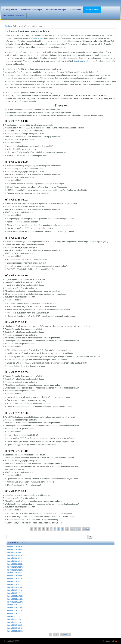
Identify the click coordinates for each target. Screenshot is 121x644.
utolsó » (86, 529)
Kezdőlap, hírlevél (10, 10)
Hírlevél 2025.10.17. (15, 616)
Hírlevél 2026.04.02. (17, 200)
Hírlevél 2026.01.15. (15, 584)
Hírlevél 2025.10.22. (15, 614)
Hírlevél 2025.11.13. (15, 605)
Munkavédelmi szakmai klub (14, 16)
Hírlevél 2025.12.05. (15, 596)
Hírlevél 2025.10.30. (15, 611)
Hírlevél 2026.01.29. (15, 579)
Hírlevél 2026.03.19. (17, 276)
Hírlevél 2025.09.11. (15, 631)
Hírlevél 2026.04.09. (17, 162)
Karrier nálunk (76, 10)
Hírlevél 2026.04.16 (16, 121)
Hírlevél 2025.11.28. (15, 599)
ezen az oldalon (37, 38)
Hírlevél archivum (92, 10)
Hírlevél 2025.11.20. (15, 602)
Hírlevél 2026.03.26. (17, 238)
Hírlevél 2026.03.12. (17, 322)
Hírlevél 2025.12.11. (15, 593)
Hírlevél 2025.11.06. (15, 608)
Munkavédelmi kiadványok (56, 10)
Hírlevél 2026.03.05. (17, 372)
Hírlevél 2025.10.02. (15, 622)
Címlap (8, 26)
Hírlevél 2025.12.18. (15, 590)
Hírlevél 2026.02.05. (15, 576)
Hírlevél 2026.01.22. (15, 581)
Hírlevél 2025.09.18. (15, 628)
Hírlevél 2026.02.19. (17, 451)
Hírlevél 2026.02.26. (17, 413)
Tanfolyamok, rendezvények (31, 10)
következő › (75, 529)
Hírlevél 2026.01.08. (15, 587)
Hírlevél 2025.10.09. (15, 619)
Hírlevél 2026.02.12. (17, 491)
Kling (115, 641)
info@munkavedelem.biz (84, 61)
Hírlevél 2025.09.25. (15, 625)
